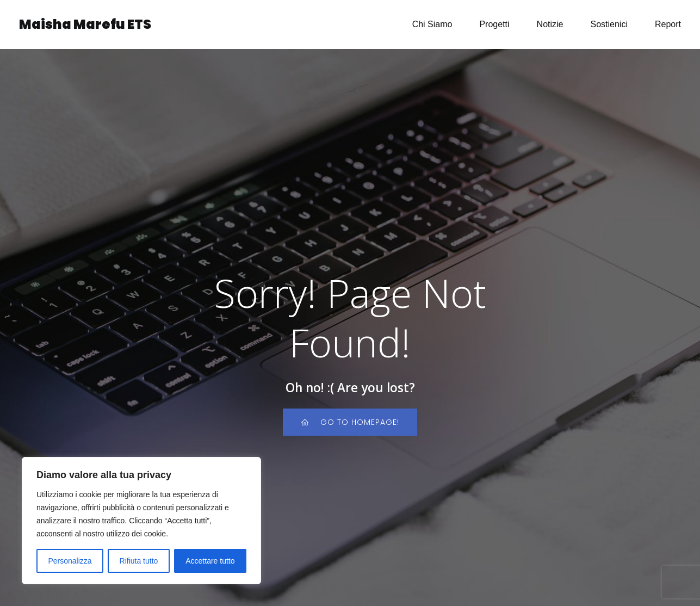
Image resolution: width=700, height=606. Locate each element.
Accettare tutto (210, 561)
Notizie (550, 24)
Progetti (494, 24)
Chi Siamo (432, 24)
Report (668, 24)
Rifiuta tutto (139, 561)
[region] (141, 521)
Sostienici (609, 24)
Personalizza (70, 561)
